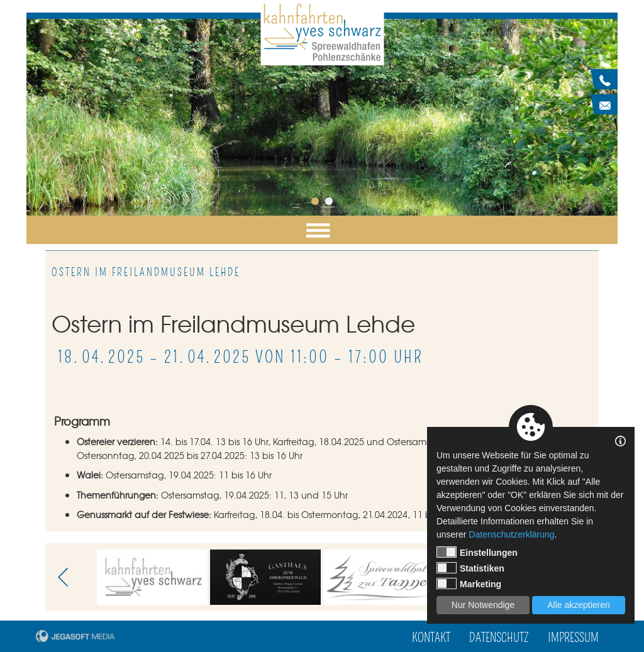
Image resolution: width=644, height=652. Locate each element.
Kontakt (431, 638)
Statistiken (470, 568)
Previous (67, 577)
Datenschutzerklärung (511, 534)
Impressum (573, 638)
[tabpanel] (322, 117)
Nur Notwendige (483, 605)
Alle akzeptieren (579, 605)
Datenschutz (499, 638)
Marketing (469, 583)
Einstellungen (477, 552)
